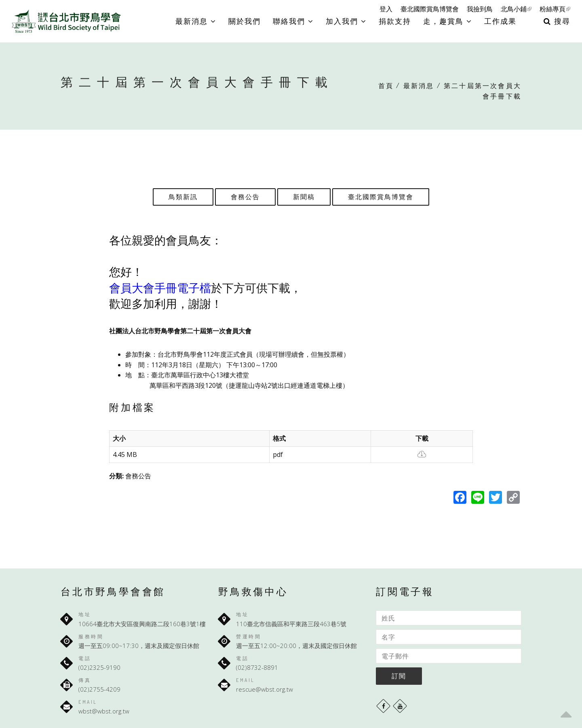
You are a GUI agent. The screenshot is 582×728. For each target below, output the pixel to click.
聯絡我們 (293, 21)
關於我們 (245, 21)
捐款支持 (395, 21)
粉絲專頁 (555, 9)
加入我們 (346, 21)
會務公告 (245, 197)
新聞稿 (304, 197)
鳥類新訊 (183, 197)
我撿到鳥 (480, 9)
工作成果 (500, 21)
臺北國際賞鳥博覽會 (430, 9)
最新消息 (196, 21)
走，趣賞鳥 (448, 21)
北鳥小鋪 (516, 9)
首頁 (386, 86)
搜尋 (557, 21)
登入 (386, 9)
